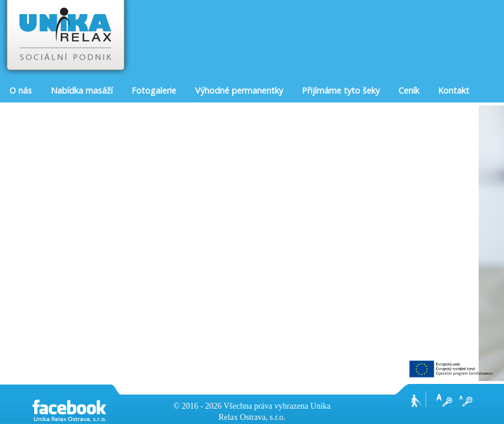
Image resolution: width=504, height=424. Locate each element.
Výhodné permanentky (239, 90)
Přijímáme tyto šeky (341, 90)
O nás (21, 90)
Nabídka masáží (82, 90)
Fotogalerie (154, 90)
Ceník (409, 90)
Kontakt (454, 90)
